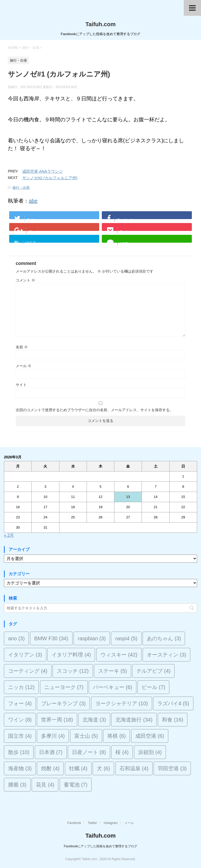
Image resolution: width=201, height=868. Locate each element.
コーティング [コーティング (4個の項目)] (28, 671)
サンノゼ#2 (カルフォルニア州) (50, 178)
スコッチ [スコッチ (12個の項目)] (73, 671)
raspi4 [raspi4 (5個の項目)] (126, 638)
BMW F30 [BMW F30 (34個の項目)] (51, 638)
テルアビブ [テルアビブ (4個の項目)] (153, 671)
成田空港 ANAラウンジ (43, 171)
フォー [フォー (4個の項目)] (20, 703)
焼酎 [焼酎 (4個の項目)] (50, 768)
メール (24, 366)
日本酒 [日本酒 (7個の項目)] (51, 752)
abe (33, 201)
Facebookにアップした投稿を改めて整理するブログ (101, 846)
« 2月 (9, 535)
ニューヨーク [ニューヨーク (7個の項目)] (64, 687)
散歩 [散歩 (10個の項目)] (19, 752)
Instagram (111, 823)
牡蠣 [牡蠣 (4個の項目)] (78, 768)
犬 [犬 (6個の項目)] (103, 768)
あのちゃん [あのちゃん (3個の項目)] (164, 638)
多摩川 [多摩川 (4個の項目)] (53, 736)
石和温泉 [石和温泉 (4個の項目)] (134, 768)
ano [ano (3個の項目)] (16, 638)
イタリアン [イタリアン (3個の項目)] (25, 655)
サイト (21, 385)
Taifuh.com (100, 24)
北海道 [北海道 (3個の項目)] (94, 720)
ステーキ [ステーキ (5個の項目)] (113, 671)
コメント (25, 280)
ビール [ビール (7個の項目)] (153, 687)
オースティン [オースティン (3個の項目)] (166, 655)
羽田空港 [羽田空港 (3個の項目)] (172, 768)
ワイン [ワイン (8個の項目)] (20, 720)
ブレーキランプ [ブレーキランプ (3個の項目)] (63, 703)
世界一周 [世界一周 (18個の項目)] (57, 720)
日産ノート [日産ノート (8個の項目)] (89, 752)
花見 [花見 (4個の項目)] (45, 785)
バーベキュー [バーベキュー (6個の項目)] (113, 687)
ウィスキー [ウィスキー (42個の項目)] (119, 655)
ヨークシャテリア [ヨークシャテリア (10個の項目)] (122, 703)
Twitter (92, 823)
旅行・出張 (21, 188)
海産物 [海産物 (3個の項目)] (20, 768)
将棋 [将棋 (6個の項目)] (116, 736)
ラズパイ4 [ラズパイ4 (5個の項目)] (173, 703)
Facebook (74, 823)
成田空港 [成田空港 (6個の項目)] (150, 736)
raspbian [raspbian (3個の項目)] (92, 638)
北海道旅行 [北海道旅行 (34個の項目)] (134, 720)
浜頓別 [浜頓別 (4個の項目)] (150, 752)
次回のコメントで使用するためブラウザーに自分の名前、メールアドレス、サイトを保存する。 (94, 410)
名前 (22, 347)
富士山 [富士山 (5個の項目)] (86, 736)
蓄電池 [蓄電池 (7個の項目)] (76, 785)
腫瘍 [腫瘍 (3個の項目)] (17, 785)
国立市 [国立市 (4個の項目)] (20, 736)
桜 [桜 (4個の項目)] (122, 752)
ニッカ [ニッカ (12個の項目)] (21, 687)
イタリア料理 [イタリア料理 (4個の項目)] (71, 655)
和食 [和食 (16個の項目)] (173, 720)
